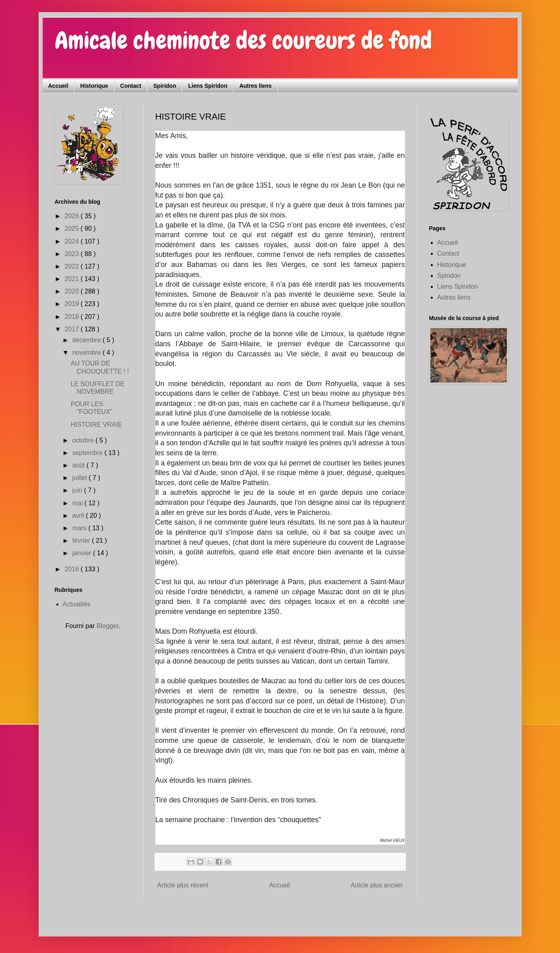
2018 (72, 317)
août (79, 465)
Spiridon (165, 86)
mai (78, 503)
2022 (72, 266)
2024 (72, 241)
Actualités (77, 604)
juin (78, 490)
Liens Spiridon (208, 86)
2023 (72, 254)
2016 (72, 569)
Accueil (58, 86)
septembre (88, 453)
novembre (87, 352)
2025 (72, 228)
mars (80, 528)
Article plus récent (183, 885)
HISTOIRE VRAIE (96, 425)
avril (79, 516)
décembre (87, 340)
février (82, 541)
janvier (83, 553)
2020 (72, 291)
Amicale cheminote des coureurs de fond (243, 40)
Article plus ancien (377, 885)
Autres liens (256, 86)
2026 (72, 216)
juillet (80, 478)
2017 (72, 329)
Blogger (107, 626)
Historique (94, 86)
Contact (131, 86)
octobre (84, 440)
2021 (72, 279)
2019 (72, 304)
